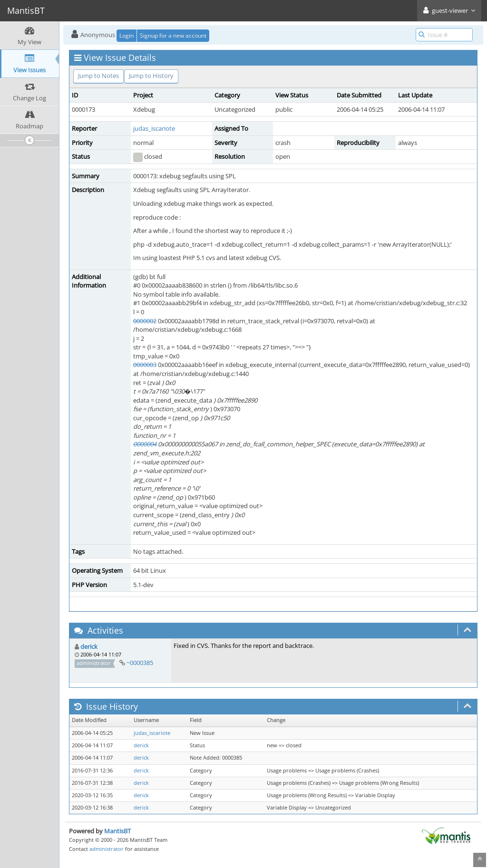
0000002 (145, 321)
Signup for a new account (173, 35)
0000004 (145, 444)
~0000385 (140, 663)
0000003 (145, 365)
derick (89, 646)
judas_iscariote (154, 128)
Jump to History (151, 76)
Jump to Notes (98, 76)
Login (127, 35)
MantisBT (117, 831)
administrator (107, 849)
